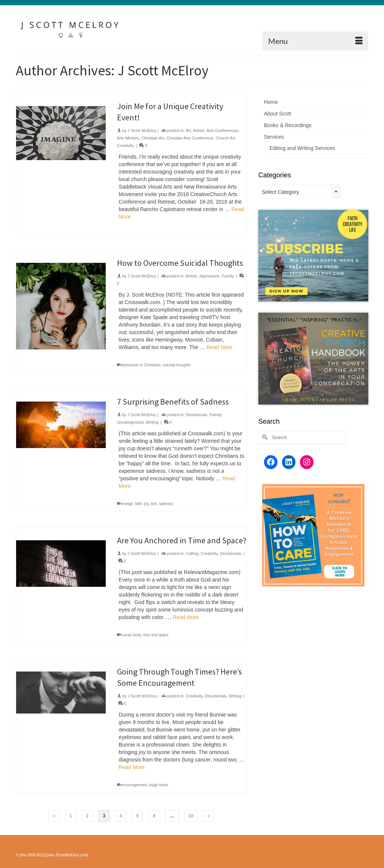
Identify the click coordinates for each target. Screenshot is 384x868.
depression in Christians (141, 365)
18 (191, 816)
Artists (199, 130)
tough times (159, 785)
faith (139, 504)
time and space (156, 635)
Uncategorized (130, 422)
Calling (192, 553)
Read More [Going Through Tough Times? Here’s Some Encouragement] (132, 767)
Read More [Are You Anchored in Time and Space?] (186, 617)
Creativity (126, 145)
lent (154, 504)
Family (228, 276)
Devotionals (197, 415)
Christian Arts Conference (190, 138)
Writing (152, 422)
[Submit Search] (264, 437)
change (127, 504)
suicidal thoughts (177, 365)
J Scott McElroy (142, 130)
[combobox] (300, 192)
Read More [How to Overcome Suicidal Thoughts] (220, 347)
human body (131, 635)
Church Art (225, 138)
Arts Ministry (128, 138)
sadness (166, 504)
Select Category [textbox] (280, 192)
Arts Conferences (223, 130)
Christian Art (153, 138)
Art (188, 130)
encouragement (134, 785)
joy (146, 504)
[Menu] (315, 41)
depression (210, 276)
